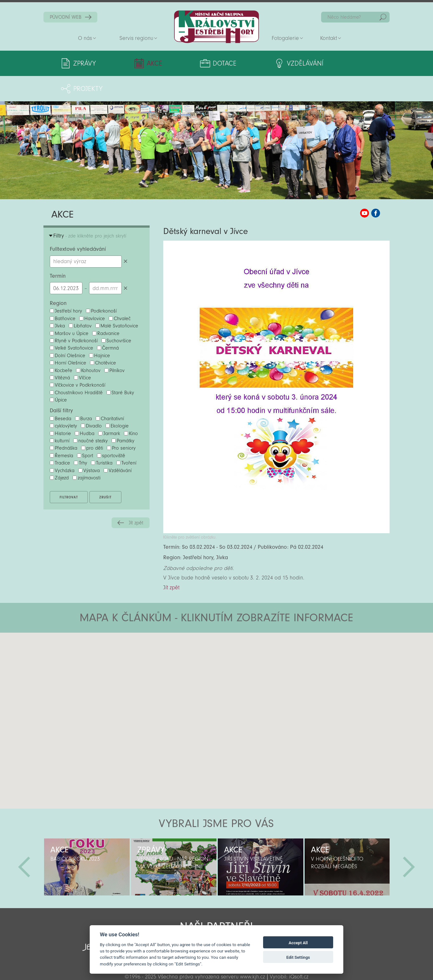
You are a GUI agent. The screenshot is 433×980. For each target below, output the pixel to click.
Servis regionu (136, 38)
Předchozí (24, 842)
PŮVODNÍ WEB (66, 17)
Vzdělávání (268, 63)
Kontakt (329, 38)
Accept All (298, 943)
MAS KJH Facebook (376, 188)
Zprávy (84, 63)
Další (409, 842)
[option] (87, 842)
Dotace (199, 63)
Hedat (383, 17)
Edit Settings (298, 957)
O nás (85, 38)
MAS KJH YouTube (365, 188)
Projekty (338, 63)
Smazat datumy (126, 263)
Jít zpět (136, 497)
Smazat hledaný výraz (126, 236)
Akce (142, 63)
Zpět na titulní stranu (217, 27)
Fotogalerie (285, 38)
